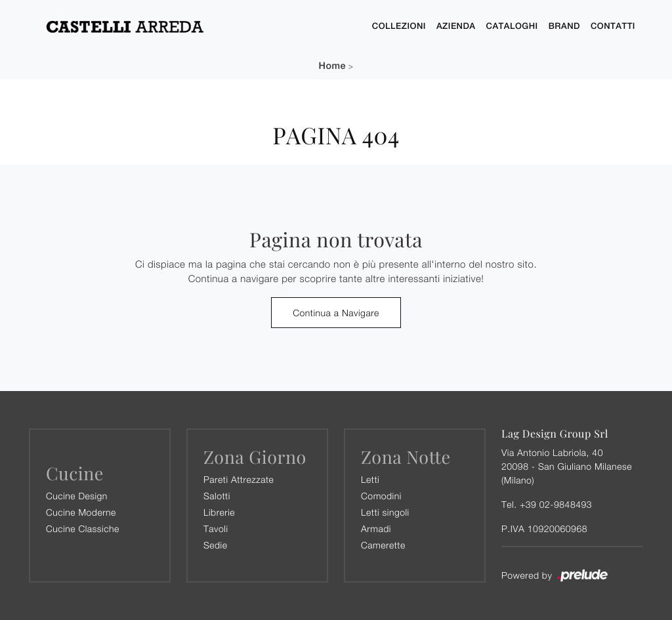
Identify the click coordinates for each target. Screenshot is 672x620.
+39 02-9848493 (556, 504)
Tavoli (216, 528)
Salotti (217, 496)
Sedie (215, 545)
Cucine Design (77, 496)
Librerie (219, 512)
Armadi (376, 528)
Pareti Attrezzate (239, 479)
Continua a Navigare (336, 313)
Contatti (613, 26)
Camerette (383, 545)
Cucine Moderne (81, 512)
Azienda (456, 26)
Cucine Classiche (83, 528)
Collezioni (399, 26)
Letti (370, 479)
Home (332, 66)
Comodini (381, 496)
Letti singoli (385, 512)
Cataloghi (512, 26)
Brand (564, 26)
